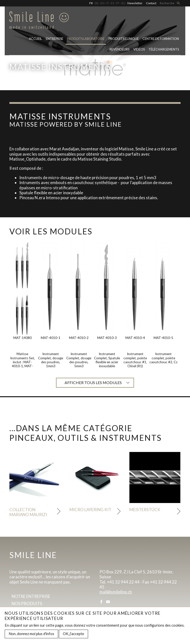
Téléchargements (164, 50)
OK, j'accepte (73, 635)
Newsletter (135, 3)
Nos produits (27, 604)
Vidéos (139, 50)
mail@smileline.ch (116, 592)
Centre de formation (161, 39)
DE (97, 3)
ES (112, 3)
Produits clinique (124, 39)
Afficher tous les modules (93, 383)
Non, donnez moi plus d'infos (31, 635)
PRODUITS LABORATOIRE (86, 39)
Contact (151, 3)
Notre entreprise (31, 597)
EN (102, 3)
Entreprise (55, 39)
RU (123, 3)
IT (108, 3)
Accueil (35, 39)
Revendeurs (119, 50)
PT (118, 3)
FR (91, 3)
